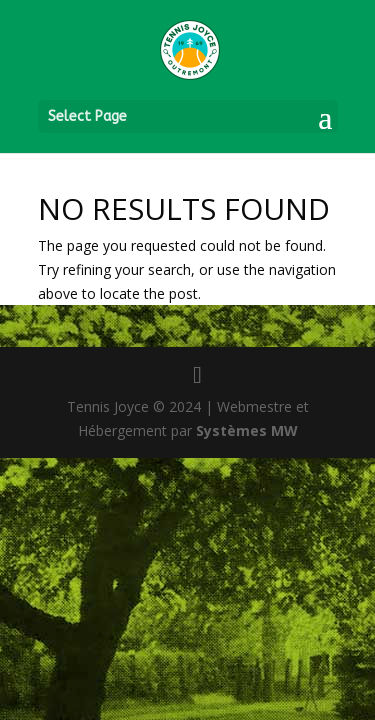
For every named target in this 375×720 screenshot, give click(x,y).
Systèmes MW (247, 430)
